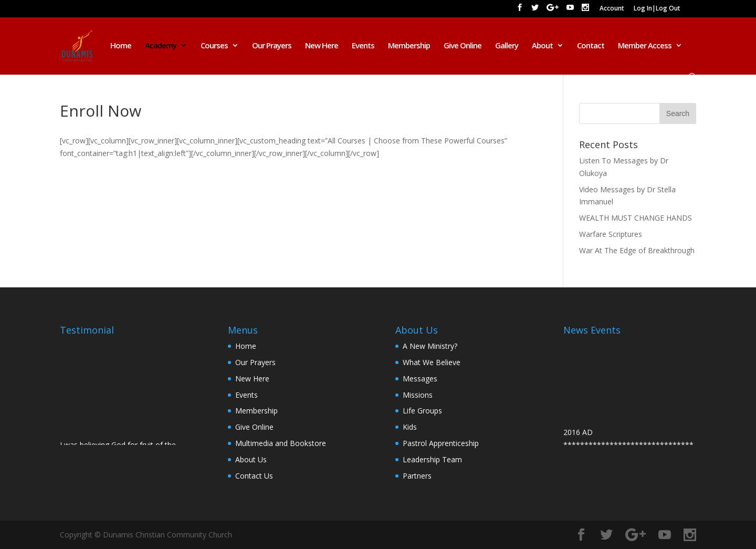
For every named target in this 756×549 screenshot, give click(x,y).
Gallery (507, 46)
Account (612, 9)
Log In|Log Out (657, 9)
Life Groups (422, 411)
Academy (161, 46)
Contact (591, 46)
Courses (214, 46)
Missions (418, 395)
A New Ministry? (430, 346)
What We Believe (432, 362)
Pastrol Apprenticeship (441, 443)
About (542, 46)
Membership (409, 46)
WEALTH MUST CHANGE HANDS (636, 218)
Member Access (645, 46)
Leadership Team (432, 459)
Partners (417, 476)
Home (121, 46)
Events (363, 46)
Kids (410, 427)
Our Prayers (272, 46)
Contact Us (254, 476)
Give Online (463, 46)
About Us (251, 459)
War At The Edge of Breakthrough (637, 250)
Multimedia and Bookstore (281, 443)
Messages (420, 379)
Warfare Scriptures (611, 234)
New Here (322, 46)
